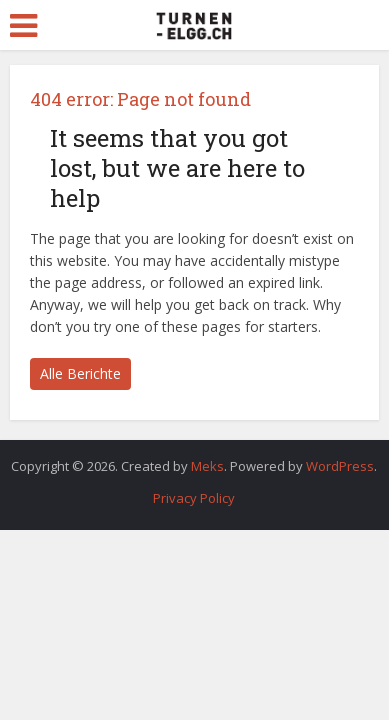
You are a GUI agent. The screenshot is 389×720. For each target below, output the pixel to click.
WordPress (340, 466)
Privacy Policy (194, 498)
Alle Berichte (80, 373)
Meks (207, 466)
